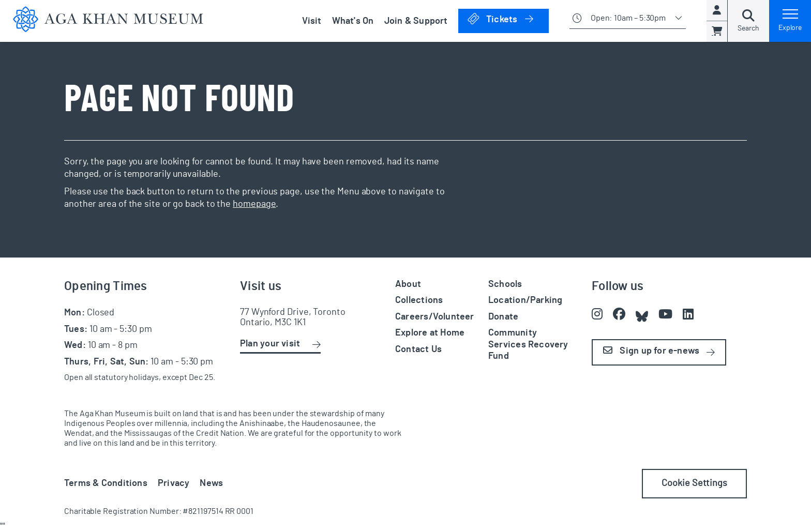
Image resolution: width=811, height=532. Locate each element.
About (408, 284)
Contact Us (418, 349)
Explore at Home (430, 333)
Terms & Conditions (106, 483)
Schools (505, 284)
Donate (503, 317)
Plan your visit (270, 344)
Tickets (508, 19)
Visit (312, 21)
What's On (353, 21)
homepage (254, 204)
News (211, 483)
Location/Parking (525, 300)
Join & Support (416, 21)
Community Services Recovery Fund (528, 345)
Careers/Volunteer (435, 317)
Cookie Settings (694, 483)
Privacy (174, 483)
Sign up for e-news (651, 351)
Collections (419, 300)
